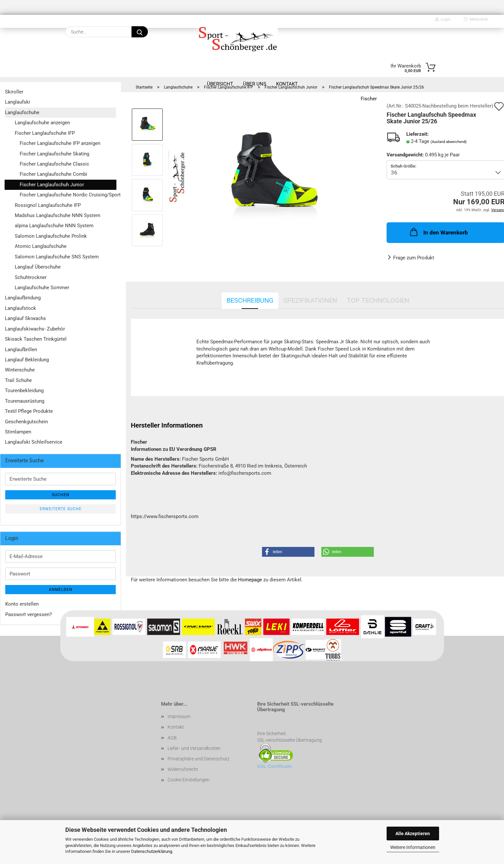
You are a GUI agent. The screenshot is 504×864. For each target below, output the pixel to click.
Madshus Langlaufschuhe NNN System (58, 215)
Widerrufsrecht (183, 769)
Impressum (179, 716)
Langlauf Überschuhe (38, 267)
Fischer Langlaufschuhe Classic (54, 164)
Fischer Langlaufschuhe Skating (54, 154)
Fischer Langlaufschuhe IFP (45, 133)
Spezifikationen (310, 300)
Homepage (250, 580)
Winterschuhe (20, 370)
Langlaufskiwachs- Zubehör (35, 329)
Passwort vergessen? (29, 614)
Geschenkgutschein (26, 422)
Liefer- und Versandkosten (194, 748)
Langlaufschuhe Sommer (42, 288)
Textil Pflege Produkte (29, 411)
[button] (288, 552)
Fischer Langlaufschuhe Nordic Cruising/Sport (68, 195)
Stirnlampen (18, 432)
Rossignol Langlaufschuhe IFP (48, 205)
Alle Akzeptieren (413, 834)
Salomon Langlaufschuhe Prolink (51, 236)
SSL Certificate (274, 766)
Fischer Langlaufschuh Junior (52, 185)
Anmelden (61, 590)
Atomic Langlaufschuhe (41, 246)
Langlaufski (18, 102)
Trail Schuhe (18, 380)
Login (443, 19)
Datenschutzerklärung (152, 851)
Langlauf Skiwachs (25, 318)
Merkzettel (476, 19)
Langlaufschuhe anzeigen (42, 123)
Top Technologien (378, 300)
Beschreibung (250, 300)
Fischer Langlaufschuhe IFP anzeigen (60, 143)
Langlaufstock (20, 308)
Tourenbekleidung (24, 391)
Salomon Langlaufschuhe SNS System (57, 257)
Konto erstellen (22, 604)
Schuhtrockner (31, 277)
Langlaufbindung (23, 298)
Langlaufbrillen (21, 350)
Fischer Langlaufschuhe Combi (53, 174)
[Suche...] (140, 32)
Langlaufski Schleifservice (34, 442)
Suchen (61, 495)
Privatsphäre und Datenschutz (199, 759)
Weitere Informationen (413, 847)
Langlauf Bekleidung (27, 360)
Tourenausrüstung (25, 401)
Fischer (369, 99)
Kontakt (176, 727)
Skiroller (14, 92)
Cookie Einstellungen (189, 780)
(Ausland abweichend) (449, 142)
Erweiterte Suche (61, 509)
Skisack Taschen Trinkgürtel (36, 339)
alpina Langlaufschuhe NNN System (54, 226)
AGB (172, 738)
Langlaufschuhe (22, 112)
